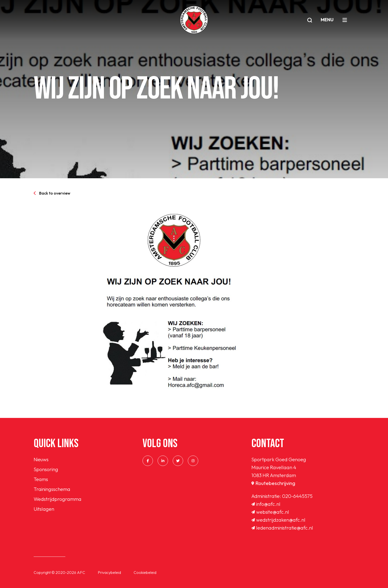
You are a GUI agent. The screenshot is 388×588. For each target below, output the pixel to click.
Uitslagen (44, 509)
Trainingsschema (52, 489)
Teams (41, 479)
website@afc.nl (270, 512)
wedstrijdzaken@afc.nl (278, 520)
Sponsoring (46, 469)
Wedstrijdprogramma (58, 499)
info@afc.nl (266, 504)
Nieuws (41, 459)
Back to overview (52, 193)
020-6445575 (297, 496)
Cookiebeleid (145, 572)
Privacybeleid (109, 572)
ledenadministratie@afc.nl (282, 528)
